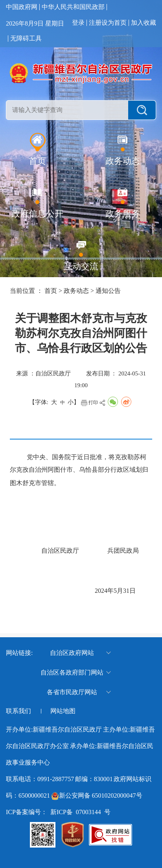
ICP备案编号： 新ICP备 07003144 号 (58, 812)
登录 (78, 23)
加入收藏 (144, 23)
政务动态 (76, 291)
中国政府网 (22, 7)
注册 (95, 23)
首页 (51, 291)
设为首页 (114, 23)
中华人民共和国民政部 (73, 7)
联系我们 (18, 711)
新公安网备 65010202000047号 (101, 795)
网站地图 (63, 711)
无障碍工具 (26, 39)
